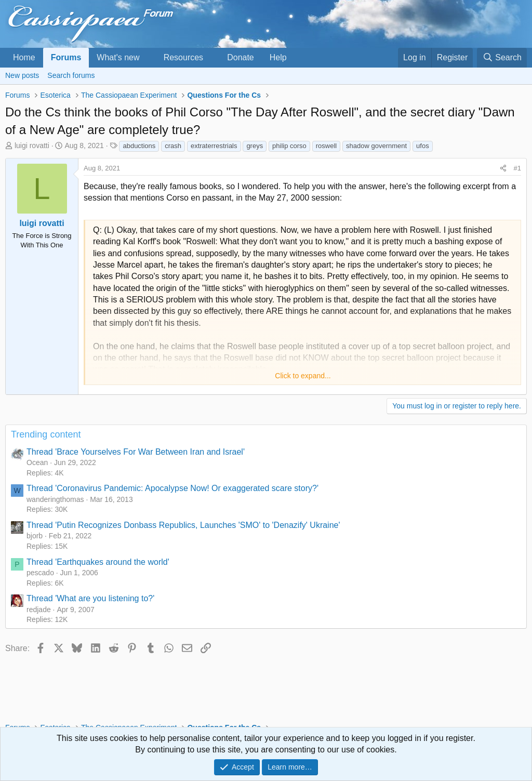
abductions (139, 146)
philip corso (289, 146)
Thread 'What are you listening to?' (90, 598)
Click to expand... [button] (303, 376)
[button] (148, 58)
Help (278, 57)
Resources (183, 57)
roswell (326, 146)
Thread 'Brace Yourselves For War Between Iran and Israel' (136, 452)
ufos (423, 146)
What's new (118, 57)
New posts (22, 75)
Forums (66, 57)
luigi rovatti (32, 145)
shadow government (376, 146)
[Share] (503, 168)
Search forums (71, 75)
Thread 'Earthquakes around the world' (98, 562)
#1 (517, 168)
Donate (241, 57)
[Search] (502, 58)
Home (24, 57)
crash (173, 146)
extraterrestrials (214, 146)
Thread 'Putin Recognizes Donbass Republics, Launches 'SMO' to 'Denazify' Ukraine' (183, 525)
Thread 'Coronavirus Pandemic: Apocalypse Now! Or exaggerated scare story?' (172, 488)
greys (255, 146)
